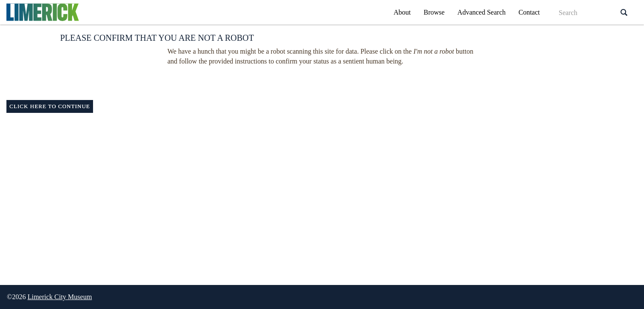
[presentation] (306, 83)
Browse (434, 12)
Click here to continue (50, 106)
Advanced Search (481, 12)
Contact (529, 12)
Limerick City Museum (60, 297)
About (402, 12)
